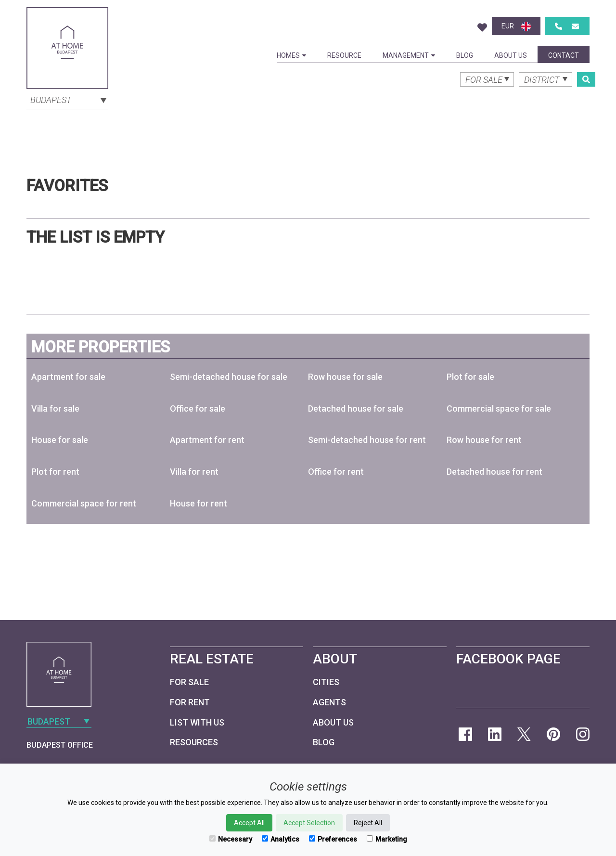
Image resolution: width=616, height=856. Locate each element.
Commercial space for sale (499, 409)
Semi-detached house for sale (229, 377)
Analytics (281, 839)
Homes (291, 55)
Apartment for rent (207, 440)
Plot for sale (470, 377)
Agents (329, 702)
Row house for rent (484, 440)
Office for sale (198, 409)
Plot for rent (55, 472)
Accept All (249, 823)
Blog (465, 55)
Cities (326, 682)
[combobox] (67, 99)
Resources (194, 742)
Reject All (368, 823)
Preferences (333, 839)
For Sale (189, 682)
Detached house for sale (356, 409)
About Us (511, 55)
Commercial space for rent (84, 503)
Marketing (387, 839)
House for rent (199, 503)
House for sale (60, 440)
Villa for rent (194, 472)
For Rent (190, 702)
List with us (197, 722)
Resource (344, 55)
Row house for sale (345, 377)
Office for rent (336, 472)
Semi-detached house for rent (367, 440)
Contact (564, 55)
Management (409, 55)
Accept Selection (309, 823)
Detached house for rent (494, 472)
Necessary (231, 839)
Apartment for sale (68, 377)
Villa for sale (55, 409)
